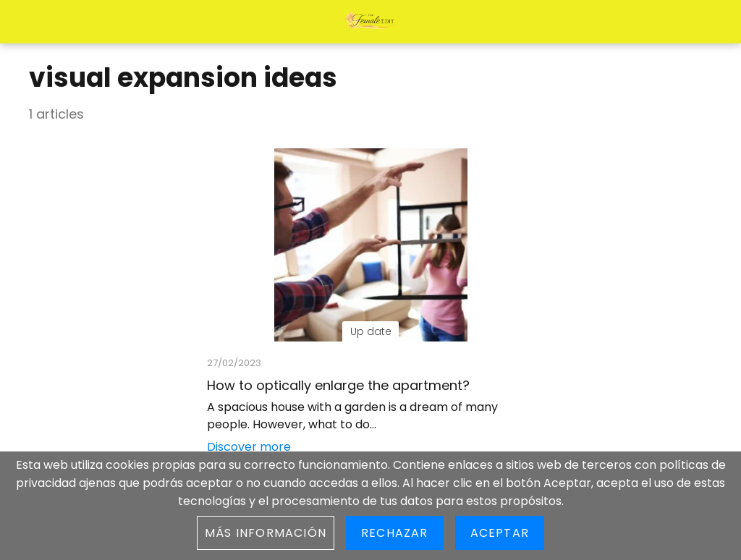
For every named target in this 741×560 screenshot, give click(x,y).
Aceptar (500, 533)
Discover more (249, 447)
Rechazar (395, 533)
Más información (266, 533)
